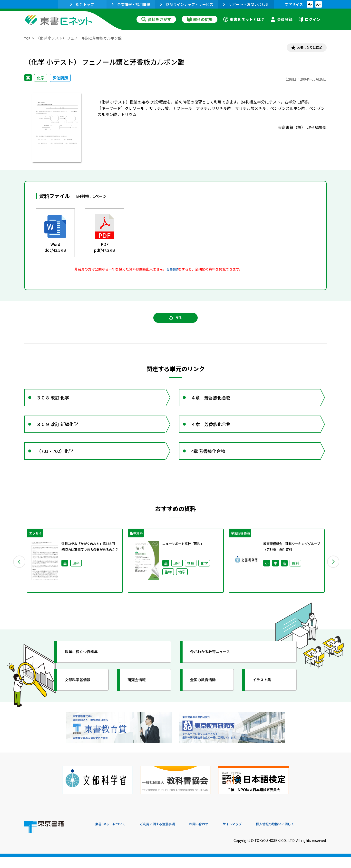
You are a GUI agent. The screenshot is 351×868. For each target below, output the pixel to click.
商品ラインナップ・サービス (187, 4)
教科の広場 (200, 19)
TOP (28, 38)
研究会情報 (141, 699)
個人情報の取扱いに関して (303, 835)
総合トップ (82, 4)
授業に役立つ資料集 (87, 671)
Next (334, 579)
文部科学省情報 (82, 699)
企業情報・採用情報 (131, 4)
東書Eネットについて (114, 835)
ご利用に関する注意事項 (168, 835)
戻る (175, 323)
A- (310, 4)
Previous (17, 579)
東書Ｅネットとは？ (244, 19)
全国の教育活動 (208, 699)
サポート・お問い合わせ (246, 4)
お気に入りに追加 (306, 48)
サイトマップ (254, 835)
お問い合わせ (216, 835)
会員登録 (282, 19)
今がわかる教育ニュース (216, 671)
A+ (319, 4)
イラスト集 (266, 699)
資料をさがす (156, 19)
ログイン (309, 19)
